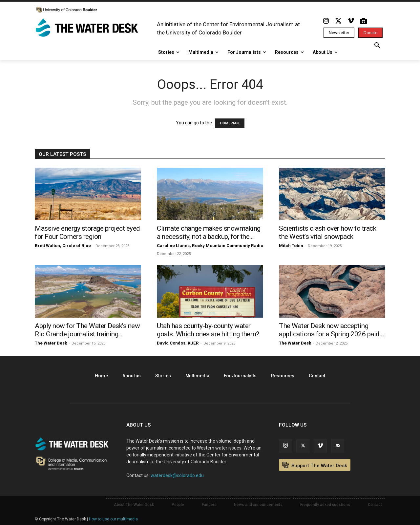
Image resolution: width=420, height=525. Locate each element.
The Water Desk (51, 343)
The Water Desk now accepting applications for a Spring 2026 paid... (331, 330)
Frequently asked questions (325, 505)
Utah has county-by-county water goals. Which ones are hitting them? (208, 330)
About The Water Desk (134, 505)
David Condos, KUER (178, 343)
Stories (163, 376)
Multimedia (197, 376)
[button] (377, 46)
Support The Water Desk (315, 465)
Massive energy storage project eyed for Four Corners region (87, 232)
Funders (209, 505)
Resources (283, 376)
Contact (317, 376)
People (178, 505)
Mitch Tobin (291, 246)
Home (101, 376)
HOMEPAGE (230, 123)
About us (132, 376)
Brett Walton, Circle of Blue (63, 246)
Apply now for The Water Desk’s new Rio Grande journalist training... (87, 330)
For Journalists (240, 376)
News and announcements (258, 505)
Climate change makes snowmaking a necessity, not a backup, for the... (209, 232)
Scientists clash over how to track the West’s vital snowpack (327, 232)
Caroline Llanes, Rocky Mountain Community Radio (210, 246)
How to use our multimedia (113, 519)
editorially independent (150, 455)
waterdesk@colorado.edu (177, 475)
